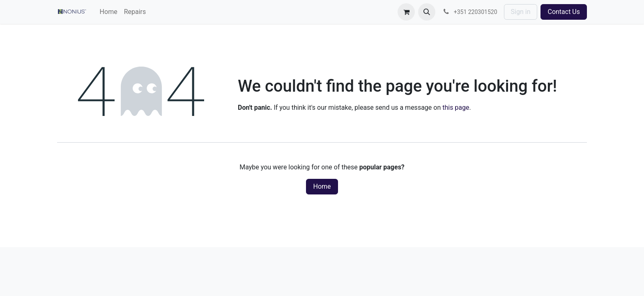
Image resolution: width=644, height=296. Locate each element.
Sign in (521, 12)
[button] (427, 12)
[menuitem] (109, 12)
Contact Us (564, 12)
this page (456, 108)
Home (322, 186)
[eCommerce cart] (406, 12)
